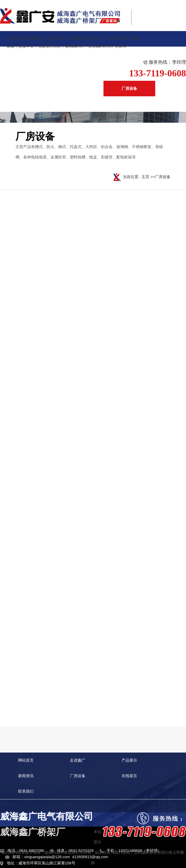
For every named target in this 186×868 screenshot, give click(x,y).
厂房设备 (163, 177)
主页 (145, 177)
